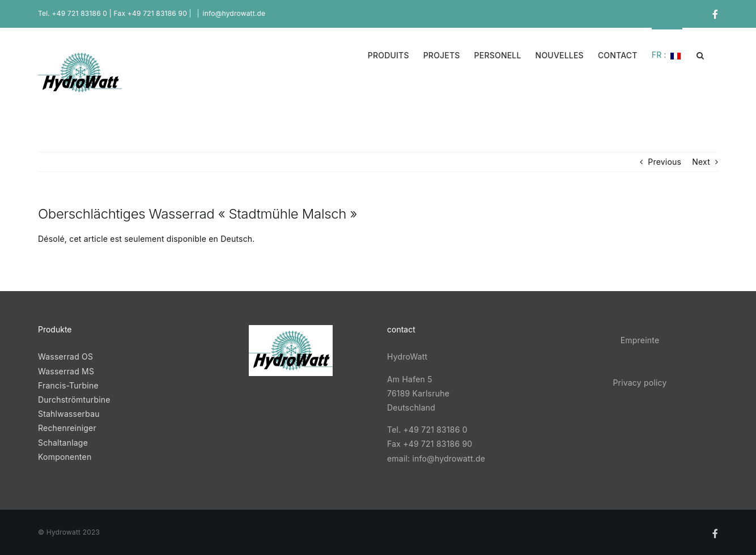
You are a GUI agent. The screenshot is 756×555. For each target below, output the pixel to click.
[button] (700, 54)
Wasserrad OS (65, 357)
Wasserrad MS (67, 371)
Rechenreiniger (67, 428)
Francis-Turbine (68, 385)
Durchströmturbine (74, 400)
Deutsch (236, 239)
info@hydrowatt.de (234, 13)
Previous (664, 162)
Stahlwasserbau (69, 414)
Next (701, 162)
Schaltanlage (63, 443)
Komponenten (65, 457)
